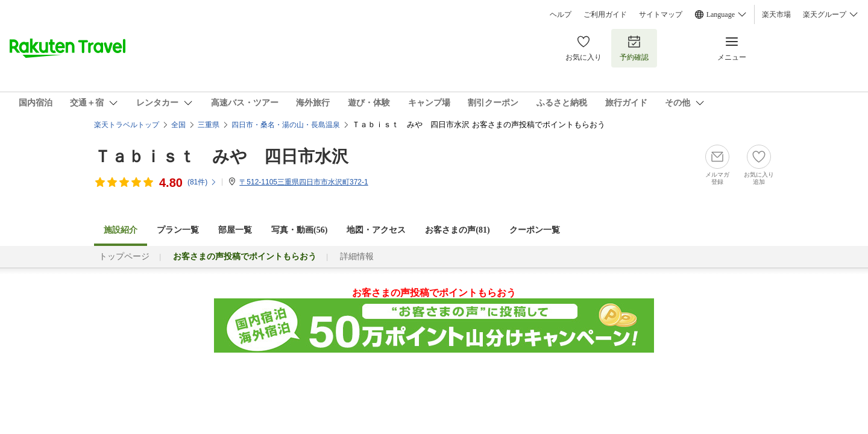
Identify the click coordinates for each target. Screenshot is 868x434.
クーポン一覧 (535, 230)
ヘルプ (561, 14)
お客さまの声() (457, 230)
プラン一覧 (178, 230)
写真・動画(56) (299, 230)
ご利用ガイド (605, 14)
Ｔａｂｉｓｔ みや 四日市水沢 (221, 156)
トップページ (124, 256)
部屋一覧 (235, 230)
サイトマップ (661, 14)
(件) (202, 182)
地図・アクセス (376, 230)
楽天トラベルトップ (127, 125)
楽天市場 (776, 14)
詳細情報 (357, 256)
